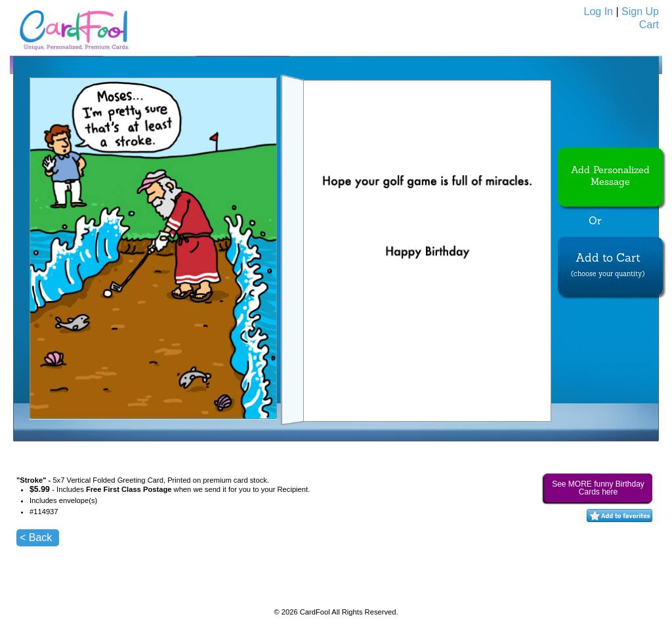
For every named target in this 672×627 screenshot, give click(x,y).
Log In (598, 11)
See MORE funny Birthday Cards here (598, 488)
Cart (649, 25)
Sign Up (640, 11)
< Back (36, 537)
